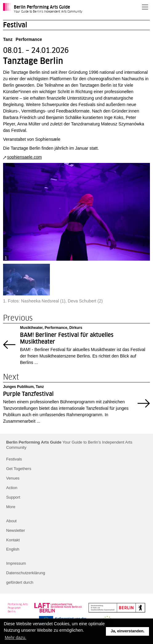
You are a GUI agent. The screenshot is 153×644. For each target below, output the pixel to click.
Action (12, 488)
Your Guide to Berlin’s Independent (69, 445)
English (13, 549)
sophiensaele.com (24, 157)
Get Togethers (19, 469)
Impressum (16, 563)
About (11, 521)
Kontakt (13, 540)
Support (13, 497)
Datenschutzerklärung (26, 573)
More (11, 507)
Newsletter (16, 530)
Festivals (14, 459)
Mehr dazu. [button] (15, 638)
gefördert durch (20, 582)
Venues (13, 478)
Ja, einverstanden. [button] (127, 631)
